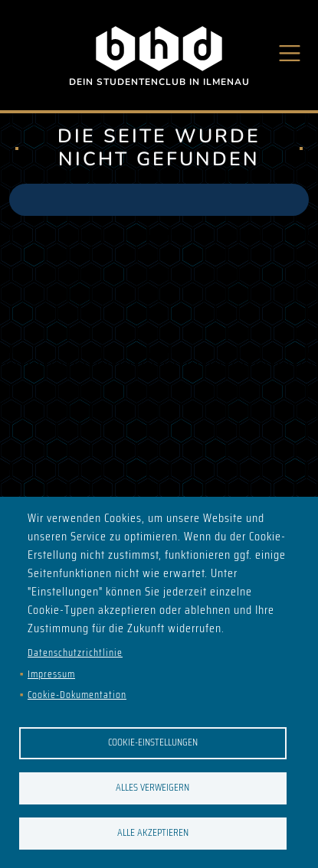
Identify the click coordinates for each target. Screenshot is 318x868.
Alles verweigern (152, 787)
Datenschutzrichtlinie (75, 653)
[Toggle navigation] (290, 53)
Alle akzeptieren (153, 832)
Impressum (51, 674)
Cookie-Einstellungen (153, 742)
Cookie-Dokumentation (77, 695)
